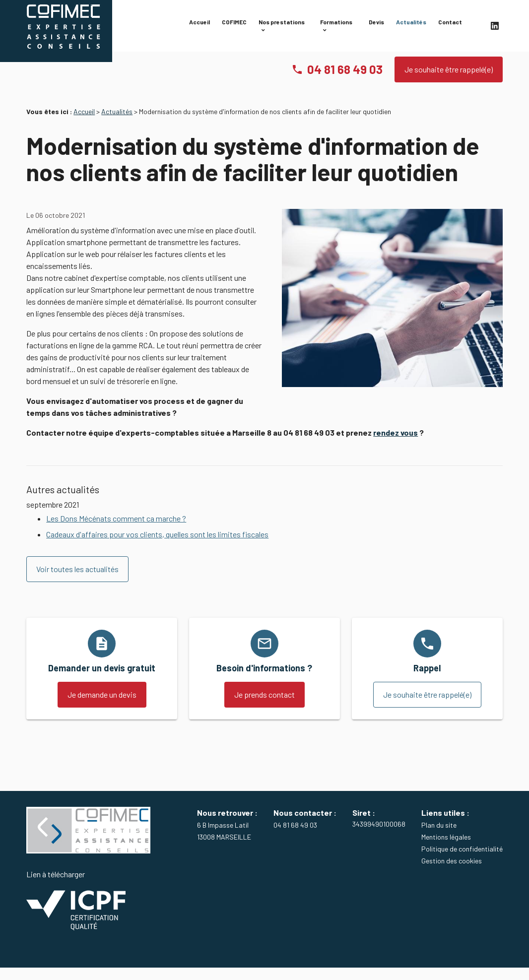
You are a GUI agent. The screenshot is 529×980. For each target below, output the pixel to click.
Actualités (411, 26)
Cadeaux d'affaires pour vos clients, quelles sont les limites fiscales (157, 546)
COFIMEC (234, 26)
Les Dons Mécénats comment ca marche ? (116, 530)
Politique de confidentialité (462, 861)
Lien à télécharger (76, 913)
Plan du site (439, 837)
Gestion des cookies (452, 873)
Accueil (199, 26)
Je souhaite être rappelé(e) (449, 81)
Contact (450, 26)
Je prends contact (264, 706)
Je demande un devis (102, 706)
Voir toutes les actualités (77, 581)
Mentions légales (446, 849)
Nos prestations (282, 26)
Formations (336, 26)
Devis (376, 26)
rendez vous (396, 444)
